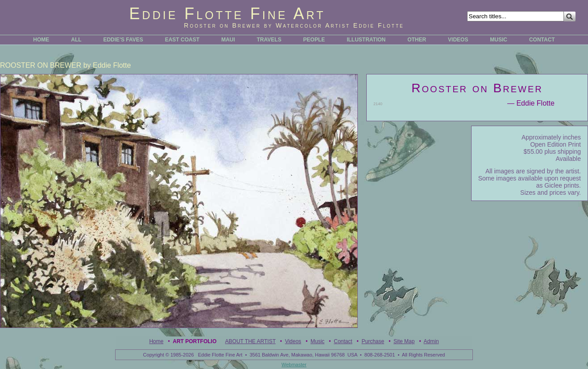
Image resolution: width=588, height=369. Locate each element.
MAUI (228, 40)
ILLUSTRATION (366, 40)
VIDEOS (458, 40)
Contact (343, 341)
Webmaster (294, 365)
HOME (41, 40)
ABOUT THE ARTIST (251, 341)
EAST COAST (182, 40)
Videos (293, 341)
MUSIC (499, 40)
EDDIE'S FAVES (123, 40)
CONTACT (542, 40)
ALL (76, 40)
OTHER (417, 40)
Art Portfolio (195, 341)
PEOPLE (314, 40)
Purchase (373, 341)
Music (317, 341)
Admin (431, 341)
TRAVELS (269, 40)
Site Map (404, 341)
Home (156, 341)
